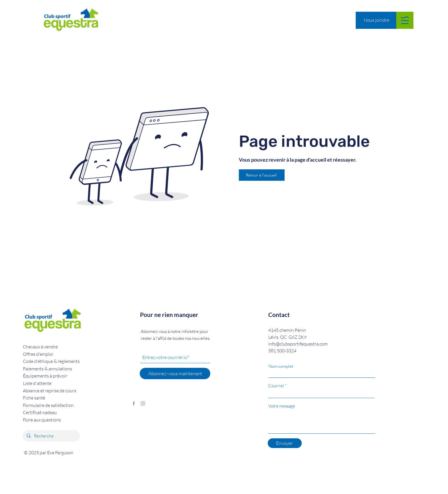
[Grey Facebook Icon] (134, 403)
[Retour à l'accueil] (262, 175)
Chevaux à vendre (40, 347)
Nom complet (281, 366)
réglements (51, 361)
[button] (405, 20)
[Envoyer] (285, 443)
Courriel (276, 386)
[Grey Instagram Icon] (143, 403)
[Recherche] (51, 436)
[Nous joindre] (376, 20)
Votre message (282, 406)
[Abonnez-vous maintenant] (175, 373)
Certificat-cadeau (40, 412)
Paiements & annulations (47, 369)
